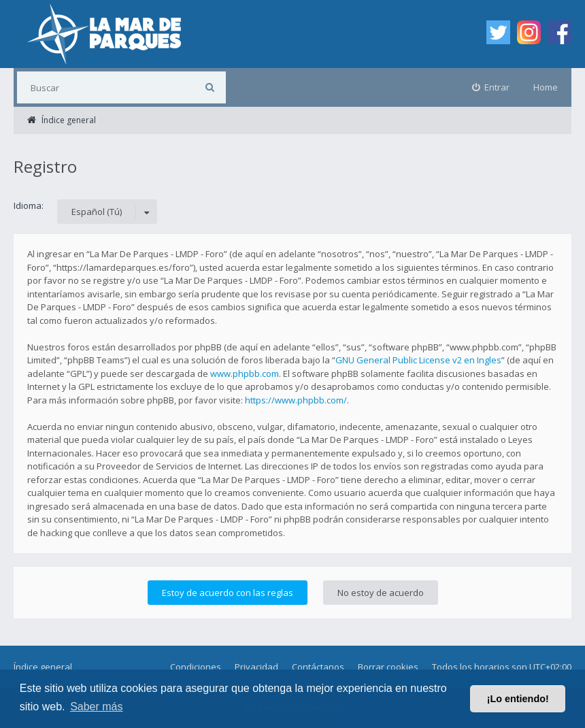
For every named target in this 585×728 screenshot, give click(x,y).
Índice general (43, 667)
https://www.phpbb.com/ (296, 400)
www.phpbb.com (245, 374)
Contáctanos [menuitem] (318, 667)
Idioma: (29, 205)
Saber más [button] (96, 707)
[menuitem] (491, 87)
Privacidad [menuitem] (256, 667)
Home (546, 87)
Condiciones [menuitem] (196, 667)
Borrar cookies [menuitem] (388, 667)
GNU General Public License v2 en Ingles (418, 360)
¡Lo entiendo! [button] (518, 699)
